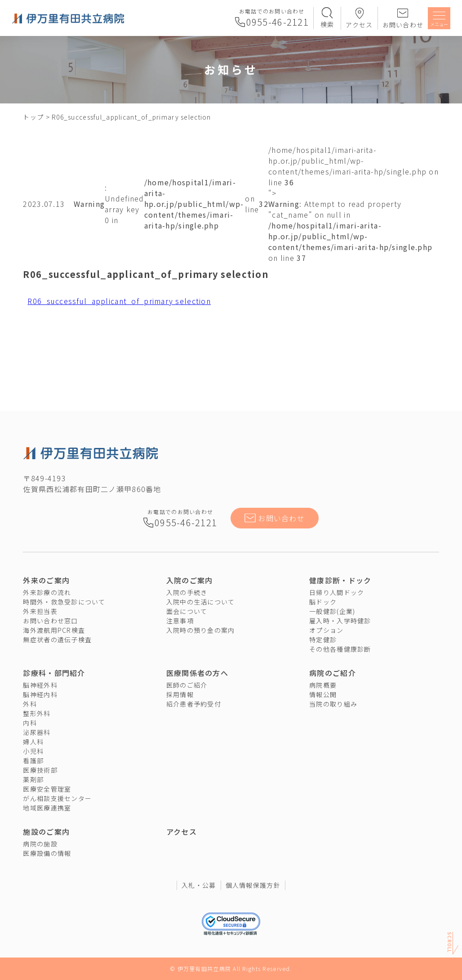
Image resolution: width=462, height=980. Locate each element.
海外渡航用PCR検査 (54, 630)
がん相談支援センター (57, 798)
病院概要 (323, 685)
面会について (187, 611)
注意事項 (180, 621)
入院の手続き (187, 592)
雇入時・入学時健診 (340, 621)
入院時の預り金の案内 (201, 630)
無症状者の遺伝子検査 (57, 640)
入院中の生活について (201, 602)
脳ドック (323, 602)
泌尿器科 (37, 732)
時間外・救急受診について (64, 602)
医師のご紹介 (187, 685)
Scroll (450, 941)
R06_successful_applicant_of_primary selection (119, 301)
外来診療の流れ (47, 592)
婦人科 (33, 742)
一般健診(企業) (332, 611)
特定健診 (323, 640)
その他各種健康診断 (340, 649)
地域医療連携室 (47, 808)
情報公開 (323, 694)
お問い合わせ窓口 (50, 621)
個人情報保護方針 (253, 885)
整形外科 (37, 713)
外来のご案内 (46, 580)
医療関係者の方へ (197, 673)
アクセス (359, 25)
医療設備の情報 (47, 853)
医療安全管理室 (47, 789)
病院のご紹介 (333, 673)
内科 (30, 723)
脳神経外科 (40, 685)
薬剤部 (33, 779)
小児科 (33, 751)
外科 (30, 704)
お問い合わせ (403, 25)
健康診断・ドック (340, 580)
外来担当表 (40, 611)
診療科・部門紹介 (54, 673)
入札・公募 (199, 885)
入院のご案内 (190, 580)
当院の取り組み (333, 704)
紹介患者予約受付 (194, 704)
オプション (326, 630)
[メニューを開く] (439, 20)
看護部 (33, 761)
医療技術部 (40, 770)
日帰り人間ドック (337, 592)
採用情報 (180, 694)
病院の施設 (40, 844)
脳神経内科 (40, 694)
